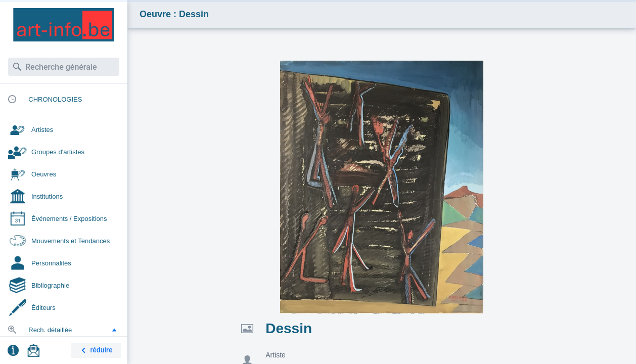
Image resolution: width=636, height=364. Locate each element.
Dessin (289, 328)
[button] (114, 330)
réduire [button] (95, 351)
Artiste (276, 355)
